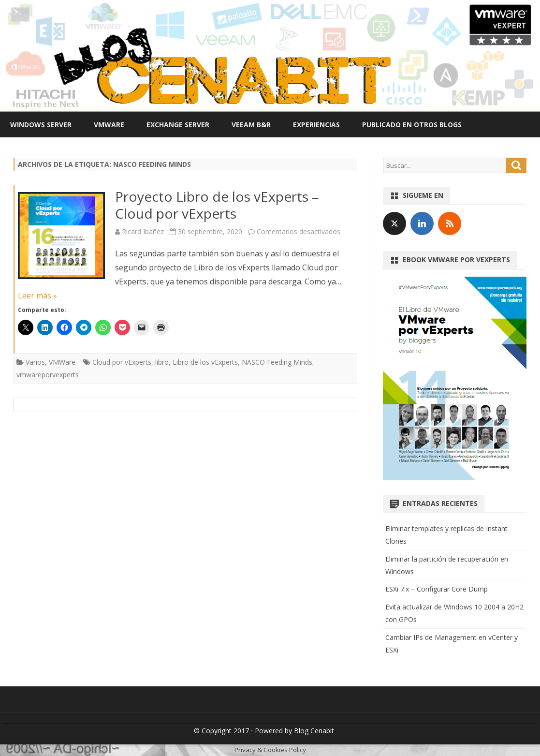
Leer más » (37, 296)
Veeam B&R (251, 125)
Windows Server (41, 125)
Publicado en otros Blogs (412, 125)
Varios (35, 362)
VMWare (109, 125)
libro (162, 362)
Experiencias (316, 125)
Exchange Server (178, 125)
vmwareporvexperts (48, 375)
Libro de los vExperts (205, 362)
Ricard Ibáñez (143, 231)
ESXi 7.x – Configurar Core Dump (437, 589)
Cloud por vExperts (122, 362)
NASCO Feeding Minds (277, 362)
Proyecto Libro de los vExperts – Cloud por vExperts (217, 205)
